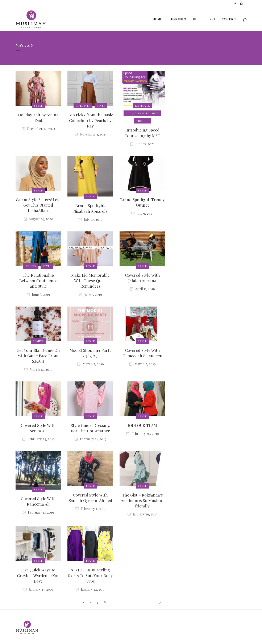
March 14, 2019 (38, 369)
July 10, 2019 (90, 219)
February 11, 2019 (38, 512)
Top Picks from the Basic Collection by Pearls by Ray (90, 120)
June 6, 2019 (38, 294)
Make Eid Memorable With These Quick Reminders (90, 280)
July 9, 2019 (142, 213)
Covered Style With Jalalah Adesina (142, 278)
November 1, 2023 (90, 134)
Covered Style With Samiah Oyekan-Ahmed (90, 498)
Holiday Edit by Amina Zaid (38, 117)
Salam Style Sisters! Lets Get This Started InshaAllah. (38, 205)
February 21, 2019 (90, 439)
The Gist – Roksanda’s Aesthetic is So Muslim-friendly (142, 500)
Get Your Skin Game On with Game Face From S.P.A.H (38, 356)
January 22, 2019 (90, 589)
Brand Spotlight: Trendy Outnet (142, 202)
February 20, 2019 (142, 434)
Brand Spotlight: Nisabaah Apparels (90, 208)
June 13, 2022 (142, 144)
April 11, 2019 (142, 289)
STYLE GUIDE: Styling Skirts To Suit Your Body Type (90, 575)
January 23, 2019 (38, 589)
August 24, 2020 (38, 219)
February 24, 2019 (38, 439)
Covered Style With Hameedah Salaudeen (142, 353)
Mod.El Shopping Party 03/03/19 (90, 353)
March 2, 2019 (90, 364)
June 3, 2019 (90, 294)
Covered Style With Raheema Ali (38, 501)
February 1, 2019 (90, 509)
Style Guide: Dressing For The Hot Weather (90, 428)
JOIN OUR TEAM (142, 425)
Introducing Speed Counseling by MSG (142, 133)
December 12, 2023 (38, 129)
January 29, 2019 (142, 514)
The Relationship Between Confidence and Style (38, 280)
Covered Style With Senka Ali (38, 428)
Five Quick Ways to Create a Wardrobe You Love (38, 575)
